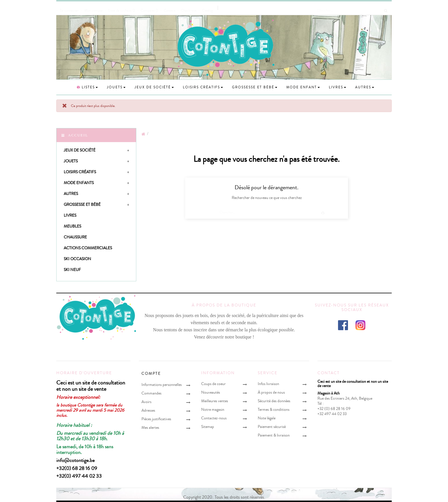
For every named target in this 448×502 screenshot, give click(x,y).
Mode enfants (79, 183)
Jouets (71, 161)
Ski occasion (77, 259)
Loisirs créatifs (80, 172)
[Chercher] (346, 8)
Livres (70, 215)
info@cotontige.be (75, 460)
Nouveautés (211, 392)
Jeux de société (80, 150)
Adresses (148, 410)
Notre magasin (213, 410)
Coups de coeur (213, 384)
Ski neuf (72, 270)
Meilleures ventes (215, 401)
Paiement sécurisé (272, 427)
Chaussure (75, 237)
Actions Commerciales (88, 248)
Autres (71, 194)
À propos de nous (271, 392)
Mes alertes (150, 428)
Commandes (151, 393)
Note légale (267, 418)
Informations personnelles (162, 385)
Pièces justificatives (156, 419)
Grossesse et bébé (82, 205)
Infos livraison (268, 384)
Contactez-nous (214, 418)
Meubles (72, 226)
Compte (151, 374)
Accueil (78, 135)
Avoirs (146, 402)
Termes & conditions (274, 410)
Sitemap (208, 427)
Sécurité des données (274, 401)
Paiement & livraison (274, 435)
